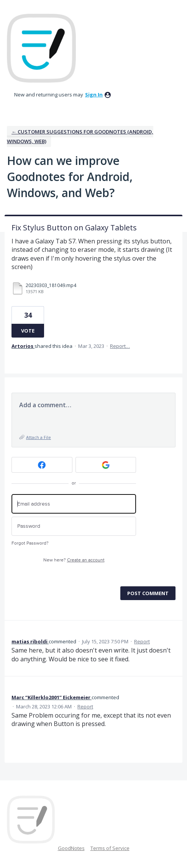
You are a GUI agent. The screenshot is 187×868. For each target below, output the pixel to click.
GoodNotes (71, 848)
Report (142, 641)
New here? (74, 560)
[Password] (74, 526)
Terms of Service (110, 848)
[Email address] (74, 504)
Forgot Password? (30, 543)
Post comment (148, 593)
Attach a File (39, 437)
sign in (94, 95)
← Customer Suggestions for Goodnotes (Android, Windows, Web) (80, 136)
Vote (28, 331)
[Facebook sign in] (42, 465)
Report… (120, 346)
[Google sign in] (106, 465)
